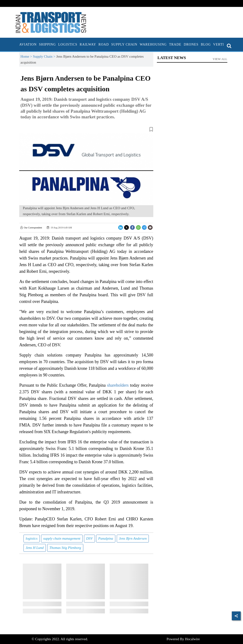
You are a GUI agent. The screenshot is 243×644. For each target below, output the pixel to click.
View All (220, 59)
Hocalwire (192, 639)
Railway (88, 44)
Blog (206, 44)
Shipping (47, 44)
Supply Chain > (45, 56)
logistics (32, 538)
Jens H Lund (35, 548)
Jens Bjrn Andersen (133, 538)
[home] (17, 44)
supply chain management (62, 538)
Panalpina (106, 538)
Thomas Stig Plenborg (65, 548)
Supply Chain (124, 44)
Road (104, 44)
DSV (89, 538)
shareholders (118, 385)
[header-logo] (51, 22)
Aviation (28, 44)
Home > (27, 56)
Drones (191, 44)
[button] (86, 130)
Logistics (68, 44)
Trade (175, 44)
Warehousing (153, 44)
